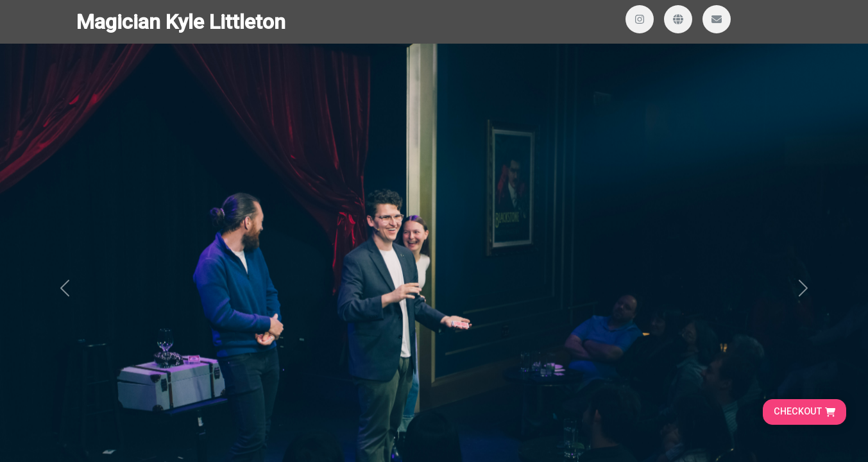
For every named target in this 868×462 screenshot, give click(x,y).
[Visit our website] (678, 19)
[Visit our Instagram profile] (640, 19)
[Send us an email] (717, 19)
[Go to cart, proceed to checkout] (804, 412)
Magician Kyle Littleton (181, 22)
